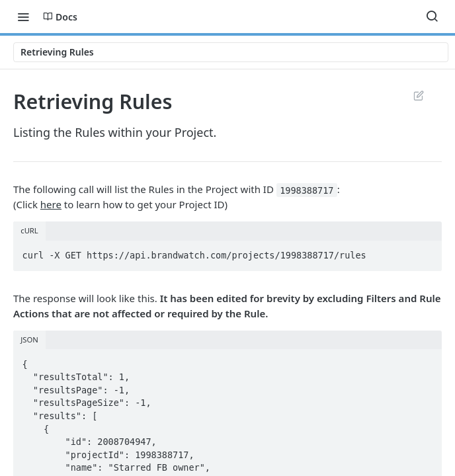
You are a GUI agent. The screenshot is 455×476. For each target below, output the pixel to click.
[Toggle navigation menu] (23, 17)
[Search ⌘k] (432, 17)
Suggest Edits (418, 95)
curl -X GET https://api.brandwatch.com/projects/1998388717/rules (194, 255)
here (51, 204)
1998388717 (307, 190)
